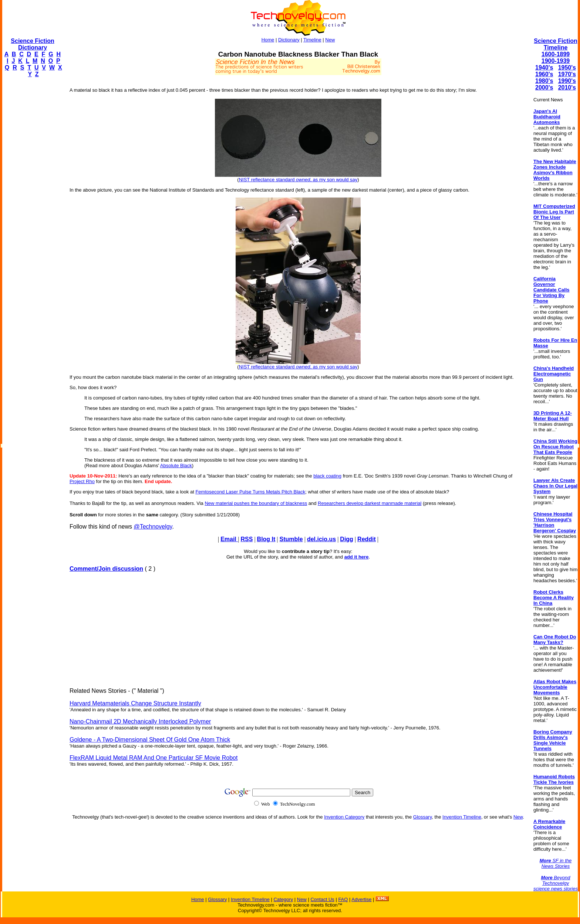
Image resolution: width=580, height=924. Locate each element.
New (330, 40)
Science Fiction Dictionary (32, 44)
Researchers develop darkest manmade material (370, 503)
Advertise (361, 899)
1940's (544, 68)
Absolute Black (176, 466)
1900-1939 (556, 61)
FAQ (343, 899)
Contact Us (322, 899)
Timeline (312, 40)
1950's (567, 68)
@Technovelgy (153, 527)
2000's (544, 87)
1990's (567, 81)
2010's (567, 87)
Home (268, 40)
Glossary (422, 817)
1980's (544, 81)
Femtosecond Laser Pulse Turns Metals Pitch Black (250, 492)
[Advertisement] (32, 195)
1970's (567, 74)
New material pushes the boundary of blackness (256, 503)
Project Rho (82, 481)
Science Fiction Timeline (555, 44)
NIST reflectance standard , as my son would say (298, 180)
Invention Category (344, 817)
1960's (544, 74)
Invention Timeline (462, 817)
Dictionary (289, 40)
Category (283, 899)
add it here (357, 557)
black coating (327, 476)
